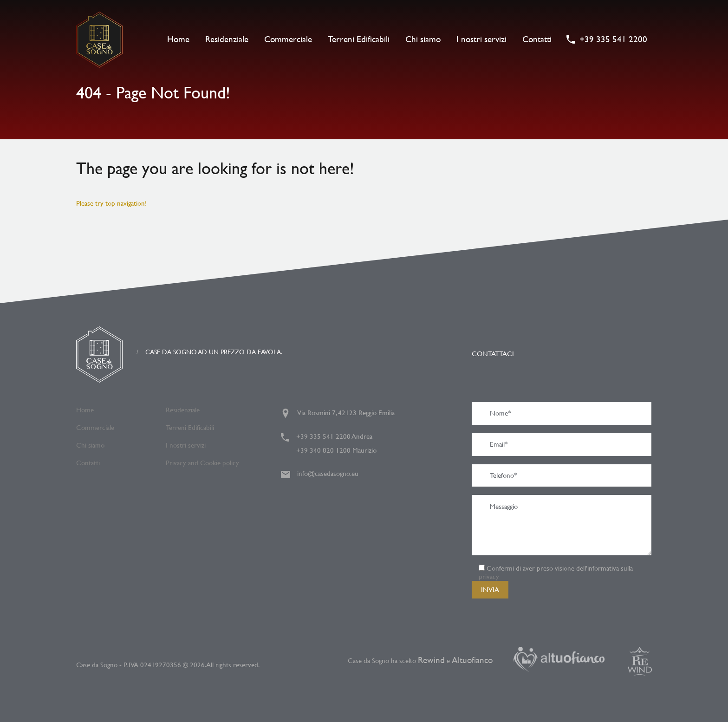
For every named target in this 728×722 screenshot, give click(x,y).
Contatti (537, 39)
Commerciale (288, 39)
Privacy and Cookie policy (202, 463)
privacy (489, 576)
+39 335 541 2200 (613, 40)
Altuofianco (473, 660)
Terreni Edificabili (359, 39)
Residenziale (227, 39)
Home (178, 39)
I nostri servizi (481, 39)
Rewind (431, 660)
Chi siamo (423, 39)
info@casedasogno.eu (328, 473)
